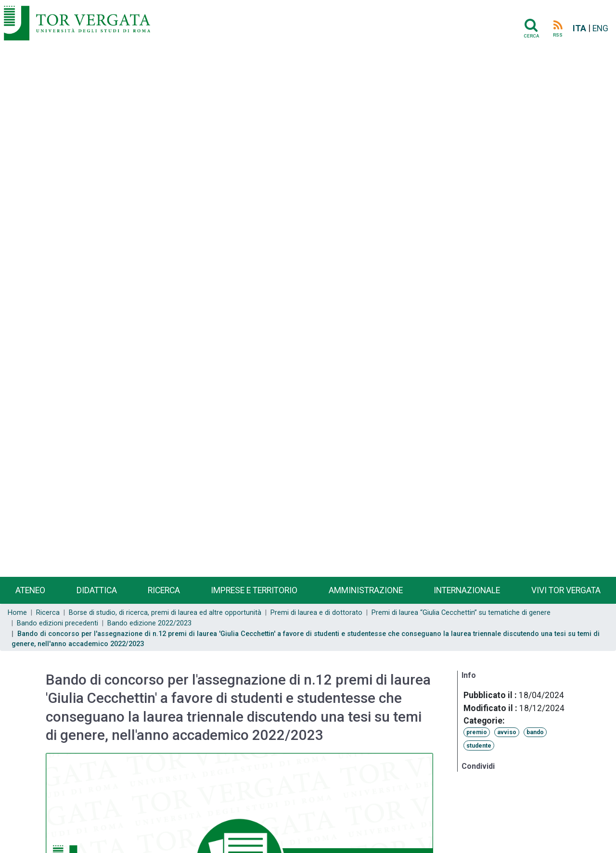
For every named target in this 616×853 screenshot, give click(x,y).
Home (17, 613)
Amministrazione (366, 590)
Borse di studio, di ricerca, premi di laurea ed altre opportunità (165, 613)
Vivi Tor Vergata (566, 590)
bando (535, 732)
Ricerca (164, 590)
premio (477, 732)
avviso (507, 732)
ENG (600, 28)
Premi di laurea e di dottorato (316, 613)
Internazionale (467, 590)
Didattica (97, 590)
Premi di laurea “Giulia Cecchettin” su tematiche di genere (461, 613)
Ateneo (30, 590)
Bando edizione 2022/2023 (149, 623)
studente (479, 746)
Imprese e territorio (254, 590)
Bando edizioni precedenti (58, 623)
